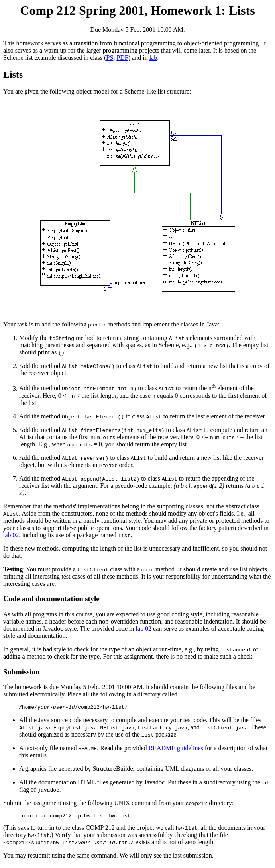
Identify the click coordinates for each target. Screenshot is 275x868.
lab (153, 58)
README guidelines (176, 749)
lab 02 (11, 535)
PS (110, 58)
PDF (122, 58)
